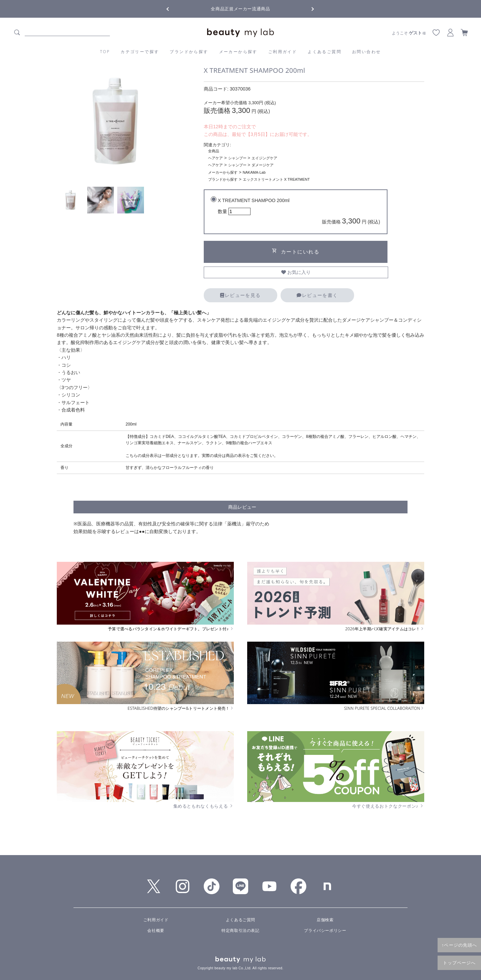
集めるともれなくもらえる (204, 806)
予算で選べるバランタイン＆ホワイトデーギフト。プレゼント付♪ (171, 629)
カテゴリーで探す (140, 52)
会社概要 (156, 931)
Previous (174, 8)
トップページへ (459, 963)
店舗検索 (325, 920)
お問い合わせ (366, 52)
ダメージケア (263, 165)
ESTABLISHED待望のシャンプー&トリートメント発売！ (181, 708)
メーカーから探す (238, 52)
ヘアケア (215, 158)
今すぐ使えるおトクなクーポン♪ (388, 806)
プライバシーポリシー (325, 931)
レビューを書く (317, 295)
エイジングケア (264, 158)
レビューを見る (240, 295)
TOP (105, 52)
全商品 (214, 151)
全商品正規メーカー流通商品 (240, 9)
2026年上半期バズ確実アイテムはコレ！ (385, 629)
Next (307, 8)
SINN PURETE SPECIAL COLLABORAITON (384, 708)
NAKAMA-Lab (254, 172)
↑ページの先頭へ (459, 945)
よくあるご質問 (325, 52)
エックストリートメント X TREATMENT (276, 179)
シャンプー (237, 158)
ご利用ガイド (283, 52)
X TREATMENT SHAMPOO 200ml (299, 212)
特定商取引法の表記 (240, 931)
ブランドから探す (189, 52)
